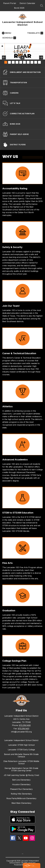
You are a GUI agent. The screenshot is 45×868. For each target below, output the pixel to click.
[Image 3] (13, 62)
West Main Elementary (21, 803)
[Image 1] (6, 62)
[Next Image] (41, 57)
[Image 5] (21, 62)
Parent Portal (10, 3)
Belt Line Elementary (21, 780)
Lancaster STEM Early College (21, 750)
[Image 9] (36, 62)
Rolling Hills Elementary (21, 794)
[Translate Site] (35, 33)
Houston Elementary (21, 784)
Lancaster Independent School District (21, 740)
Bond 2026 (19, 8)
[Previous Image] (4, 57)
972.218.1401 (24, 729)
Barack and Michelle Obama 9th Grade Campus (21, 755)
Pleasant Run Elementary (21, 789)
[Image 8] (32, 62)
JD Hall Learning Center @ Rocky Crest (21, 775)
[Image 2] (9, 62)
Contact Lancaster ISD (34, 866)
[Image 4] (17, 62)
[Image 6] (24, 62)
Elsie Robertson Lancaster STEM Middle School (21, 762)
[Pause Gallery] (22, 57)
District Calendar (27, 3)
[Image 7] (28, 62)
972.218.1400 (25, 725)
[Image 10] (39, 62)
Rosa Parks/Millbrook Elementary (21, 798)
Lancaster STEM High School (21, 745)
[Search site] (42, 6)
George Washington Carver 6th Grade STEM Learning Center (21, 769)
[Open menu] (7, 33)
